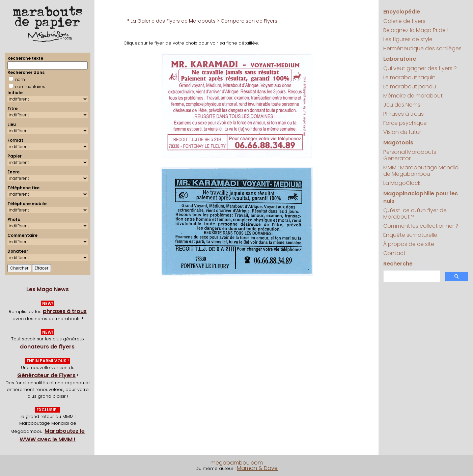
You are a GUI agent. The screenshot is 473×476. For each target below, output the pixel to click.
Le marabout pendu (410, 87)
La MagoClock (402, 183)
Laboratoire (400, 59)
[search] (411, 276)
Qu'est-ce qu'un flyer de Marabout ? (415, 214)
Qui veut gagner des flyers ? (420, 68)
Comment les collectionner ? (421, 226)
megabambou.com (237, 463)
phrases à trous (65, 311)
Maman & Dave (257, 468)
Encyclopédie (402, 12)
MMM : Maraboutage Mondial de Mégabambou (421, 171)
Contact (394, 253)
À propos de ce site (409, 244)
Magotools (398, 143)
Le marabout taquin (409, 77)
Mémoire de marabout (413, 96)
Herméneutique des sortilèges (422, 48)
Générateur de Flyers (46, 375)
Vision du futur (402, 132)
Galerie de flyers (404, 21)
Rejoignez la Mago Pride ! (416, 30)
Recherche (398, 264)
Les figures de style (408, 39)
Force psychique (405, 123)
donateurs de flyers (47, 347)
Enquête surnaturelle (410, 235)
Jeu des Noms (402, 105)
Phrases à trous (404, 114)
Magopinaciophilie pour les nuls (421, 197)
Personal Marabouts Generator (410, 155)
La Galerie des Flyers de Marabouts (173, 21)
